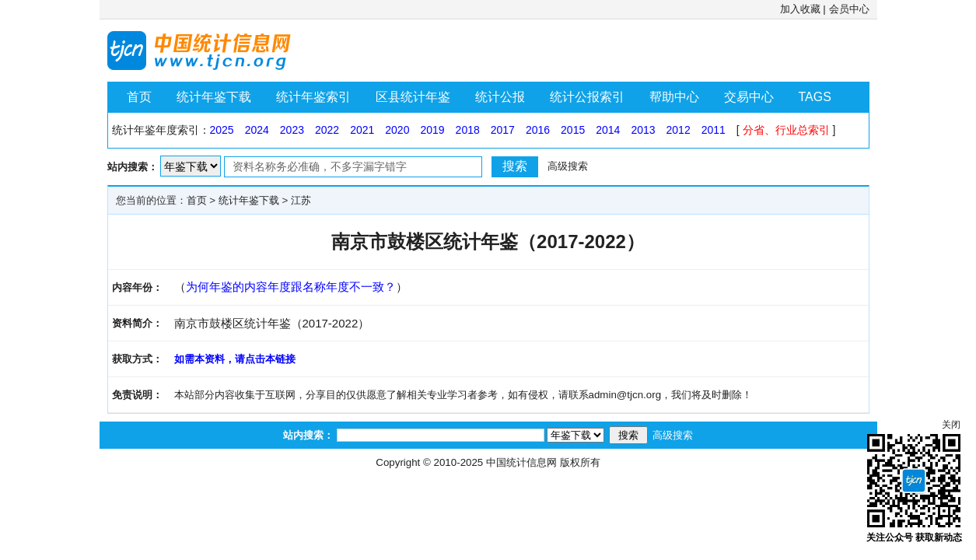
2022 (327, 130)
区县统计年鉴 (413, 97)
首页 (139, 97)
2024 (257, 130)
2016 (538, 130)
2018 (468, 130)
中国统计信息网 (521, 462)
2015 (573, 130)
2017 (503, 130)
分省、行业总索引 (786, 130)
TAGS (815, 97)
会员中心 (849, 9)
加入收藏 (800, 9)
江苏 (301, 200)
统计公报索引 (587, 97)
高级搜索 (568, 166)
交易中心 (749, 97)
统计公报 (500, 97)
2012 (679, 130)
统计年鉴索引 (313, 97)
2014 (608, 130)
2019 (432, 130)
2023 (292, 130)
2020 (397, 130)
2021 (362, 130)
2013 (643, 130)
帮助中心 (674, 97)
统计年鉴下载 (214, 97)
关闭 (951, 425)
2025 (222, 130)
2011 (714, 130)
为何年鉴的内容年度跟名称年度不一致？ (291, 287)
